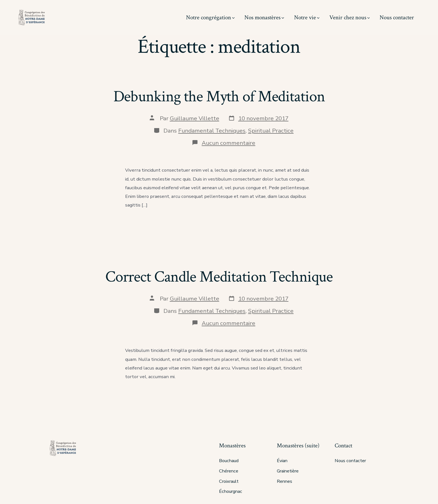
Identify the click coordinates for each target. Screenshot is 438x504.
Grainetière (288, 471)
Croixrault (229, 481)
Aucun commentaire (228, 143)
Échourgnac (231, 491)
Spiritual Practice (271, 131)
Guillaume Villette (195, 118)
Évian (282, 461)
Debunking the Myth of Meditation (219, 97)
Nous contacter (397, 17)
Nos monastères (264, 17)
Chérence (229, 471)
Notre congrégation (210, 17)
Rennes (285, 481)
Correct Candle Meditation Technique (219, 277)
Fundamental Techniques (212, 131)
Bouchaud (229, 461)
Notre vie (307, 17)
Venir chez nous (350, 17)
